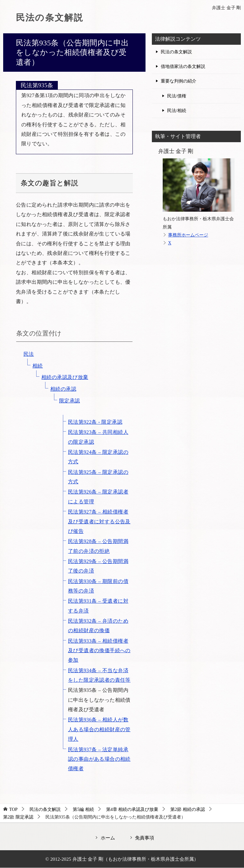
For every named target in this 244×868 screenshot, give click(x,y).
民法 (29, 354)
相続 (38, 366)
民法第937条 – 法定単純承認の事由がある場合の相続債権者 (99, 759)
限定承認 (70, 401)
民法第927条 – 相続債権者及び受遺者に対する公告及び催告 (99, 521)
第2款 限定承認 (18, 817)
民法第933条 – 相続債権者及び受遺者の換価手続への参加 (99, 651)
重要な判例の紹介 (179, 81)
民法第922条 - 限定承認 (95, 422)
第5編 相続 (83, 809)
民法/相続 (177, 111)
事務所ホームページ (188, 235)
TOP (13, 809)
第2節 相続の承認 (188, 809)
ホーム (108, 838)
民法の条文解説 (52, 17)
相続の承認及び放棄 (65, 377)
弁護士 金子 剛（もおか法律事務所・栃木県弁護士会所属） (136, 859)
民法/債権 (177, 96)
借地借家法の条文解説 (183, 66)
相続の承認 (63, 389)
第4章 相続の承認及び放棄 (132, 809)
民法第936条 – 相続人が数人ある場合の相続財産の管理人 (99, 729)
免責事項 (145, 838)
